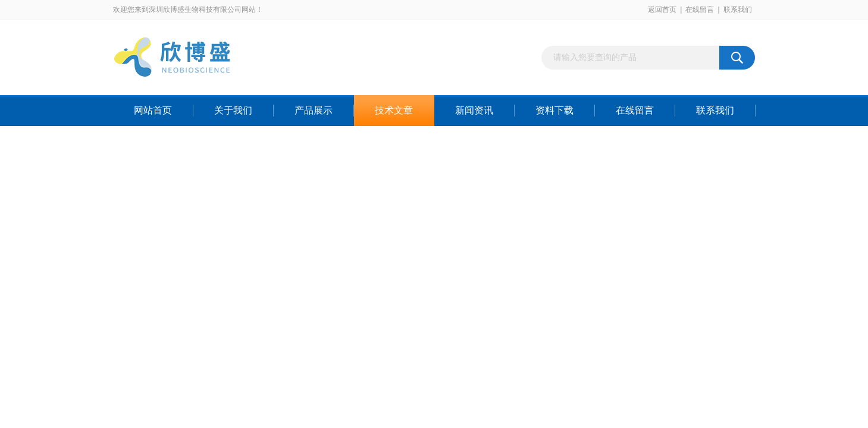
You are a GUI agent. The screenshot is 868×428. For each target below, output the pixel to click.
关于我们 (233, 110)
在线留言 (700, 10)
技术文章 (394, 110)
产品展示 (314, 110)
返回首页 (662, 10)
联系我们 (738, 10)
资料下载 (554, 110)
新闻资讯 (474, 110)
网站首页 (153, 110)
